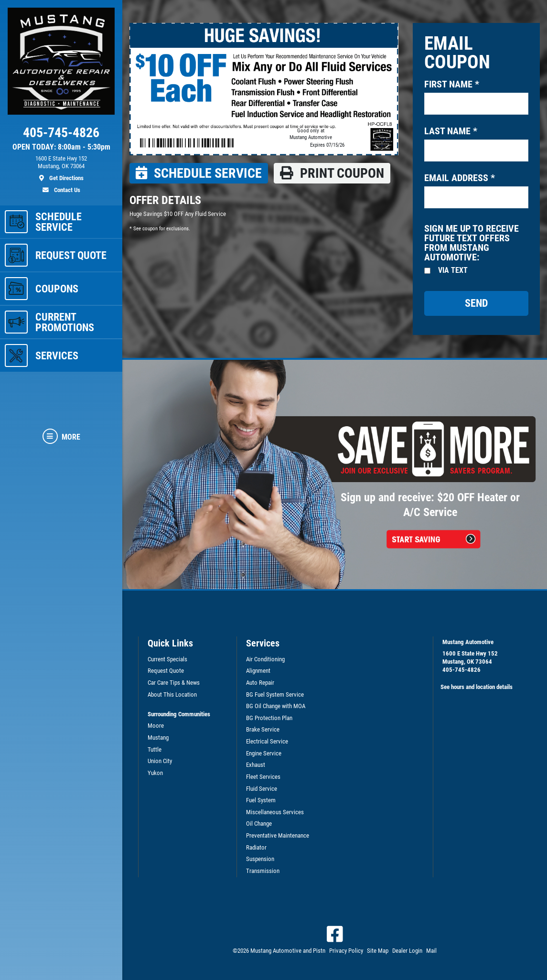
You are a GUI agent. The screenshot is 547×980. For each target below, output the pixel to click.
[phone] (61, 135)
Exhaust (256, 765)
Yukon (155, 773)
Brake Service (263, 729)
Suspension (260, 859)
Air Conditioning (265, 659)
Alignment (258, 671)
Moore (156, 726)
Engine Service (264, 753)
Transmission (263, 871)
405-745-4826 (461, 670)
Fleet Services (263, 777)
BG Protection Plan (269, 718)
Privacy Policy (346, 951)
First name (452, 84)
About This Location (172, 695)
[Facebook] (335, 934)
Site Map (378, 951)
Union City (160, 761)
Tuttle (155, 749)
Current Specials (167, 659)
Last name (451, 131)
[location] (61, 169)
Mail (431, 951)
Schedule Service (199, 173)
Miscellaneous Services (275, 812)
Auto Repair (260, 683)
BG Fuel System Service (275, 695)
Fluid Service (262, 789)
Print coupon (332, 173)
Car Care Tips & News (174, 683)
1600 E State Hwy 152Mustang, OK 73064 (470, 657)
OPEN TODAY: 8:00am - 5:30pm (61, 147)
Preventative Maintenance (278, 835)
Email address (460, 178)
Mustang (158, 738)
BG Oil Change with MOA (276, 706)
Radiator (256, 847)
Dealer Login (407, 951)
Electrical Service (267, 741)
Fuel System (261, 800)
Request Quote (166, 671)
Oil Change (259, 824)
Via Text (453, 270)
